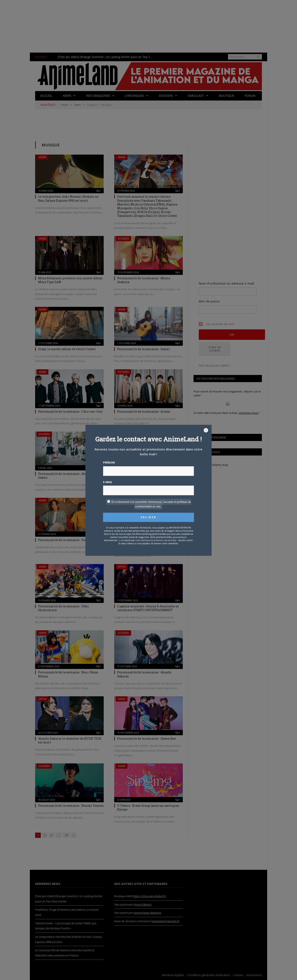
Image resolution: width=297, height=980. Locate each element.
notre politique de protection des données (156, 540)
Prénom (109, 462)
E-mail (108, 482)
